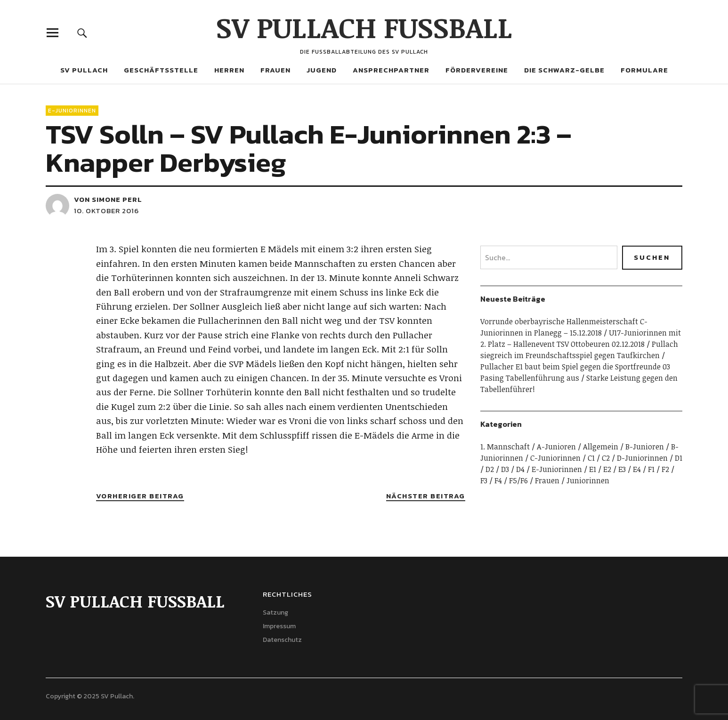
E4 (637, 469)
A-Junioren (556, 447)
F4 (498, 480)
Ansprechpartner (391, 70)
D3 (505, 469)
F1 (651, 469)
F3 (484, 480)
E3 (622, 469)
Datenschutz (282, 640)
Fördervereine (477, 70)
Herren (229, 70)
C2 (606, 458)
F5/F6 (518, 480)
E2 (607, 469)
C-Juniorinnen (555, 458)
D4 (520, 469)
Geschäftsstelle (161, 70)
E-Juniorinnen (72, 111)
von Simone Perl (108, 199)
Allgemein (601, 447)
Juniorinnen (588, 480)
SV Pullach (84, 70)
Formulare (644, 70)
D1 (679, 458)
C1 (591, 458)
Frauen (275, 70)
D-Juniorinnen (642, 458)
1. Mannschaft (505, 447)
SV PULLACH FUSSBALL (364, 27)
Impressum (279, 626)
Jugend (322, 70)
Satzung (275, 612)
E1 (593, 469)
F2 (665, 469)
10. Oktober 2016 (106, 211)
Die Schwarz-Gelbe (564, 70)
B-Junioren (645, 447)
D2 (490, 469)
